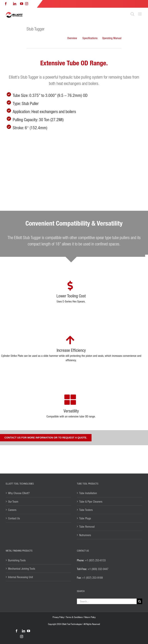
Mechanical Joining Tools (22, 568)
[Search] (139, 601)
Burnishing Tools (17, 560)
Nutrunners (85, 535)
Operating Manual (112, 38)
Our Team (13, 501)
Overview (72, 38)
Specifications (90, 38)
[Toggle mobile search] (132, 14)
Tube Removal (87, 526)
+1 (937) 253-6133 (95, 560)
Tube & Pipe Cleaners (91, 501)
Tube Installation (88, 493)
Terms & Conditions (74, 617)
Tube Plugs (85, 518)
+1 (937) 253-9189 (92, 578)
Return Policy (90, 617)
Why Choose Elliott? (19, 493)
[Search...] (107, 601)
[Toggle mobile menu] (140, 14)
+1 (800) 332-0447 (98, 569)
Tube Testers (86, 510)
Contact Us (14, 518)
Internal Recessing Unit (21, 577)
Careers (12, 510)
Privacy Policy (58, 617)
